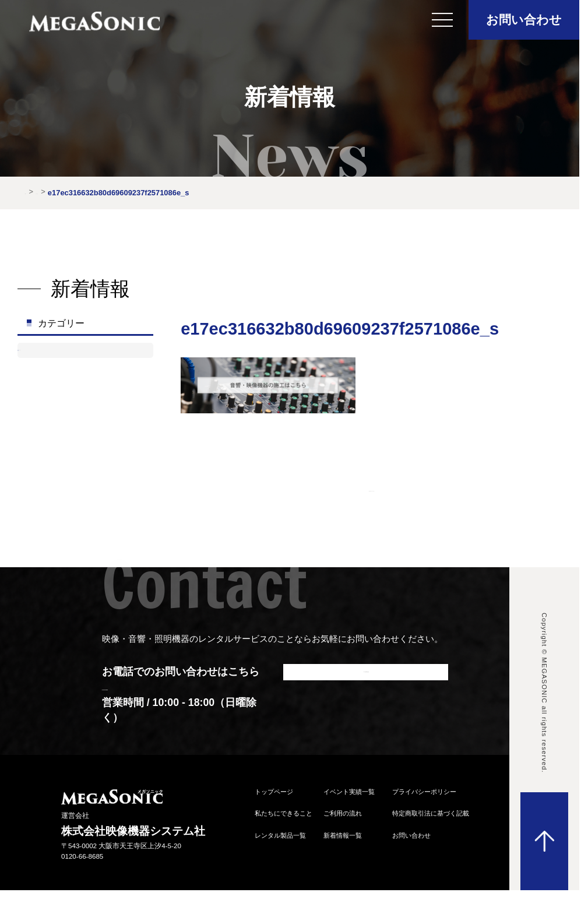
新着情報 (72, 192)
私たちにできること (284, 817)
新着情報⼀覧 (343, 839)
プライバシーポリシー (424, 796)
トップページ (274, 796)
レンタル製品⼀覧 (280, 839)
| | (372, 486)
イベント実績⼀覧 (349, 796)
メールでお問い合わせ (366, 682)
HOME (36, 192)
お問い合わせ (524, 20)
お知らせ (53, 355)
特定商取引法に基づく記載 (431, 817)
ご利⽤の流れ (343, 817)
